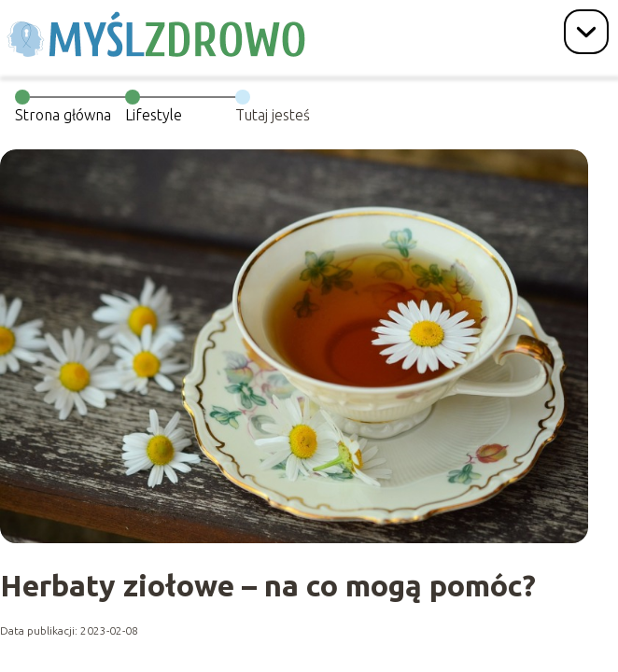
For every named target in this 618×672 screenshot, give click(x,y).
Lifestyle (154, 115)
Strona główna (63, 115)
